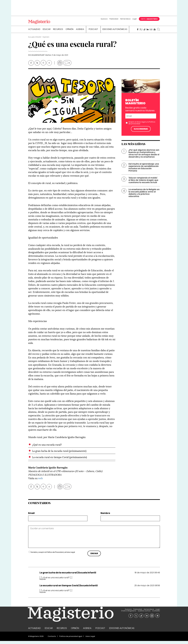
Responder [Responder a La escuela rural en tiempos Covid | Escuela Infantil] (43, 595)
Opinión (69, 32)
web (40, 481)
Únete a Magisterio (138, 612)
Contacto (156, 614)
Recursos (58, 32)
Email (31, 516)
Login (135, 19)
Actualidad (34, 32)
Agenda (80, 32)
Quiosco (104, 19)
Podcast (93, 32)
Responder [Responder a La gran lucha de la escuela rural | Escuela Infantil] (43, 582)
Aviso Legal (71, 555)
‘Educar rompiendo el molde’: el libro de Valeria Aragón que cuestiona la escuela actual (143, 183)
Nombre (105, 516)
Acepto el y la (142, 126)
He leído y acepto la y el (53, 555)
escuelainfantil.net (36, 58)
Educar (47, 32)
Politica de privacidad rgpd (71, 639)
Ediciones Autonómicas (115, 32)
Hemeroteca (125, 19)
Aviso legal (141, 125)
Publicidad (114, 19)
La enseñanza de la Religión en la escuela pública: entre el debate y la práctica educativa (144, 196)
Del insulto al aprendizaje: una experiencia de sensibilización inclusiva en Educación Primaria (144, 170)
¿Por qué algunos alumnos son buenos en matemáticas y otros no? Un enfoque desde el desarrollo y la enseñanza (144, 156)
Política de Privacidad (55, 555)
